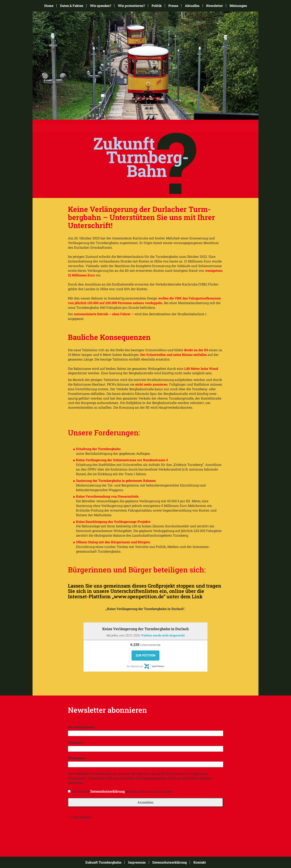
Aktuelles (192, 6)
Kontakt (200, 862)
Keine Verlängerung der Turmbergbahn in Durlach (145, 629)
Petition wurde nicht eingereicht (163, 635)
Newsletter (215, 6)
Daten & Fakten (72, 6)
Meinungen (238, 6)
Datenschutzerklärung (108, 791)
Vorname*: (76, 742)
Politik (157, 6)
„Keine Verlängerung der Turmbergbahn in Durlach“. (145, 609)
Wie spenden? (101, 6)
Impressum (137, 862)
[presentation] (99, 832)
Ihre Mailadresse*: (82, 727)
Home (49, 6)
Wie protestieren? (131, 6)
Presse (173, 6)
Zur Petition (145, 655)
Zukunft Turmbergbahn (103, 862)
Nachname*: (77, 758)
